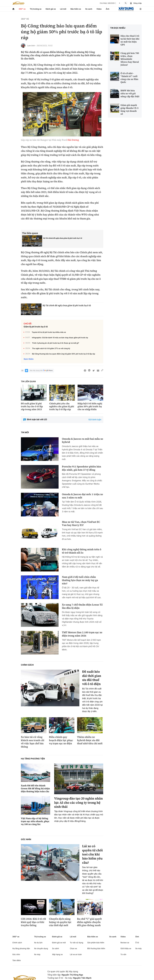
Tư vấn (123, 954)
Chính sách (27, 665)
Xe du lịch (38, 943)
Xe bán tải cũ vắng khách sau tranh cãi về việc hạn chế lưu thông (33, 742)
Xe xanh (89, 9)
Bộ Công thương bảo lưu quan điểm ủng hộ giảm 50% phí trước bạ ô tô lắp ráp (64, 354)
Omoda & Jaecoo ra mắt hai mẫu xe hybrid (83, 441)
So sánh (55, 948)
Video (99, 9)
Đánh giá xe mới (59, 943)
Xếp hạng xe (57, 954)
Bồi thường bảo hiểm (96, 948)
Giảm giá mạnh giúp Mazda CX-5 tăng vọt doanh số (129, 109)
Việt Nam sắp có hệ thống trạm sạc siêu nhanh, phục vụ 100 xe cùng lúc (35, 821)
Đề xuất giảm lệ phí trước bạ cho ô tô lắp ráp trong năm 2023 (32, 406)
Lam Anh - (32, 46)
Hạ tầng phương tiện (33, 759)
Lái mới (63, 9)
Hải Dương (73, 140)
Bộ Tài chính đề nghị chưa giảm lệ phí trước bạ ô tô (63, 238)
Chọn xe (73, 948)
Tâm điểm (17, 960)
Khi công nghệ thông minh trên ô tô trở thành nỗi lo (82, 551)
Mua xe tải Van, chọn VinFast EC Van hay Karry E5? (81, 524)
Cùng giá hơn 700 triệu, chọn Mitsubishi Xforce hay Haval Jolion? (130, 59)
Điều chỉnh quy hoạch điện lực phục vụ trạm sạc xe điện (61, 740)
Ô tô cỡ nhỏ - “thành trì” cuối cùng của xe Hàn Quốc (129, 78)
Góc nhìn (26, 839)
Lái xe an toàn (76, 954)
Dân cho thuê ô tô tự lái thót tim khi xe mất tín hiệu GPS (130, 40)
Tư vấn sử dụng (77, 943)
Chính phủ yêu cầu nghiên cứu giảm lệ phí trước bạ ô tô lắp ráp (62, 406)
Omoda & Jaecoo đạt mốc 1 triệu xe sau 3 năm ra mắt (82, 496)
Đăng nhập (138, 3)
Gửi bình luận (95, 420)
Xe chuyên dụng (41, 948)
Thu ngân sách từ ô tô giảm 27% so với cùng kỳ (51, 348)
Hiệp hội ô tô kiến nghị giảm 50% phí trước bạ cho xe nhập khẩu (90, 406)
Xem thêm (29, 359)
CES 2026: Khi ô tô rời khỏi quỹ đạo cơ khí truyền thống (33, 922)
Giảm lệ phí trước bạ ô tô (36, 327)
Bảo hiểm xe (76, 9)
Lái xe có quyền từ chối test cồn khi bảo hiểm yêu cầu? (92, 854)
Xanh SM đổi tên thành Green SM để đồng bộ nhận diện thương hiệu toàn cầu (35, 788)
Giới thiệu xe (126, 948)
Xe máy (37, 954)
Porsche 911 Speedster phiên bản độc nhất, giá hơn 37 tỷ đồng (81, 468)
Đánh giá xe (51, 9)
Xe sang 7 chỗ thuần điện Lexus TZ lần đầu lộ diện (82, 606)
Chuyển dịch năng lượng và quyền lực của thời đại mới (60, 922)
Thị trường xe (36, 9)
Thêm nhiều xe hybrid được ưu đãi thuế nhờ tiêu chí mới (90, 740)
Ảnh (108, 9)
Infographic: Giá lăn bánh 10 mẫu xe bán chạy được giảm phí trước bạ (60, 338)
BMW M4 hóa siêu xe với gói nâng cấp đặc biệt (130, 93)
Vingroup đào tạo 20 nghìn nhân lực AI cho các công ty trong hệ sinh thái (78, 803)
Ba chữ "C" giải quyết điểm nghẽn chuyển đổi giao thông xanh (89, 922)
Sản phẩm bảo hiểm (96, 943)
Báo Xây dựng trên (41, 371)
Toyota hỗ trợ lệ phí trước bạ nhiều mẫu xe (49, 332)
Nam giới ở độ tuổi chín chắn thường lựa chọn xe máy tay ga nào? (80, 580)
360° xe (22, 9)
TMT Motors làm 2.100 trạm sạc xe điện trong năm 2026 (82, 634)
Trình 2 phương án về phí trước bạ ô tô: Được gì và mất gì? (55, 343)
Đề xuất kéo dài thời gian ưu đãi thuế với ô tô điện (92, 678)
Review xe (125, 943)
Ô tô (137, 943)
